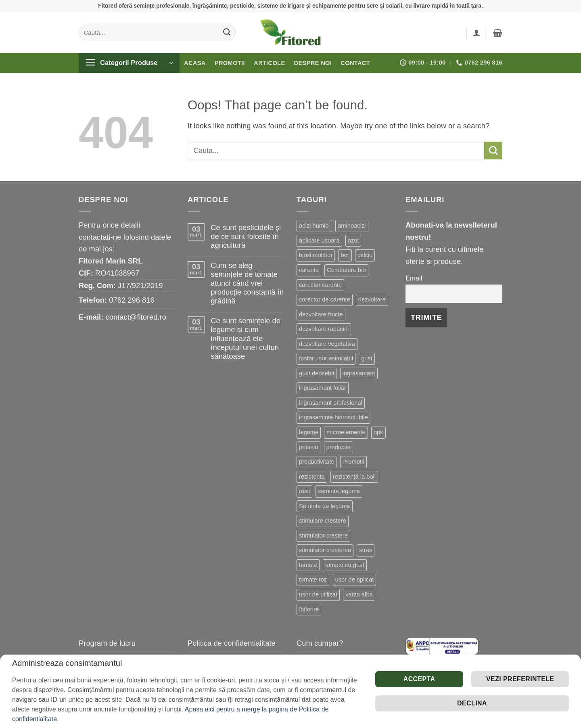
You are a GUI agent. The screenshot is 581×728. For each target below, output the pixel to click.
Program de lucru (107, 643)
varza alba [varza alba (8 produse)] (359, 594)
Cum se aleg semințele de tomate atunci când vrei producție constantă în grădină (247, 283)
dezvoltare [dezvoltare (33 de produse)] (372, 299)
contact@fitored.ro (136, 317)
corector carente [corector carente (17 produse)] (320, 285)
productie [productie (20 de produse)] (339, 447)
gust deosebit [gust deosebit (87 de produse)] (317, 373)
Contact (355, 63)
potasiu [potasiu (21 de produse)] (308, 447)
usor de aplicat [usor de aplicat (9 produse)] (355, 579)
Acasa (195, 63)
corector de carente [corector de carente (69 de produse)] (325, 299)
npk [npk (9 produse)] (378, 432)
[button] (477, 33)
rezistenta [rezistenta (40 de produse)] (312, 477)
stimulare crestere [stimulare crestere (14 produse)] (323, 521)
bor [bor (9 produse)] (345, 255)
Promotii (230, 63)
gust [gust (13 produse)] (367, 358)
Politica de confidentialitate (232, 643)
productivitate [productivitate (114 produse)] (317, 462)
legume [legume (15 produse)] (309, 432)
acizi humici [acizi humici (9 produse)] (314, 226)
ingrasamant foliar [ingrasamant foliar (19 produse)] (323, 388)
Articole (270, 63)
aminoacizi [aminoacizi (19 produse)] (352, 226)
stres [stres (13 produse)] (366, 550)
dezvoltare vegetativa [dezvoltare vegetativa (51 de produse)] (327, 344)
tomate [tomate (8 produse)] (308, 565)
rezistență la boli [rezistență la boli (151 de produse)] (354, 477)
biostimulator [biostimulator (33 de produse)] (316, 255)
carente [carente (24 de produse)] (309, 270)
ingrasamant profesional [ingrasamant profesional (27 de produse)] (331, 403)
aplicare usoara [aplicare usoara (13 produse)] (319, 241)
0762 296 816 (132, 300)
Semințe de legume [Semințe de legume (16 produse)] (325, 506)
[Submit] (227, 32)
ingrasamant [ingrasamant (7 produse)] (359, 373)
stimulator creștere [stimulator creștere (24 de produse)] (323, 536)
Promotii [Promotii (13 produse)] (353, 462)
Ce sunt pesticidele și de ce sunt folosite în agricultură (246, 236)
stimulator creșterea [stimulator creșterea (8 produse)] (325, 550)
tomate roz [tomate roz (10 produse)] (313, 579)
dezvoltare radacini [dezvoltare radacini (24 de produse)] (324, 329)
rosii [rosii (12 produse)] (304, 491)
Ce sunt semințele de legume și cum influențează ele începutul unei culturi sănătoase (246, 338)
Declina (472, 703)
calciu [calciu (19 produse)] (365, 255)
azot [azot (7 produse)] (353, 241)
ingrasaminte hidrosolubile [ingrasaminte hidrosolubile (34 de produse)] (333, 417)
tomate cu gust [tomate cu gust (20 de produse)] (345, 565)
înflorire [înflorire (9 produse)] (309, 609)
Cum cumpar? (320, 643)
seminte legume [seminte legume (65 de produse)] (339, 491)
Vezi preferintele (520, 679)
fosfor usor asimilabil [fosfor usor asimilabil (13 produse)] (326, 358)
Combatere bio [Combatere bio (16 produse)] (346, 270)
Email (414, 278)
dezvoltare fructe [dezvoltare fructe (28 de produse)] (321, 314)
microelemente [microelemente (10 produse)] (346, 432)
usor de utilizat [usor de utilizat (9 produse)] (318, 594)
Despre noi (313, 63)
